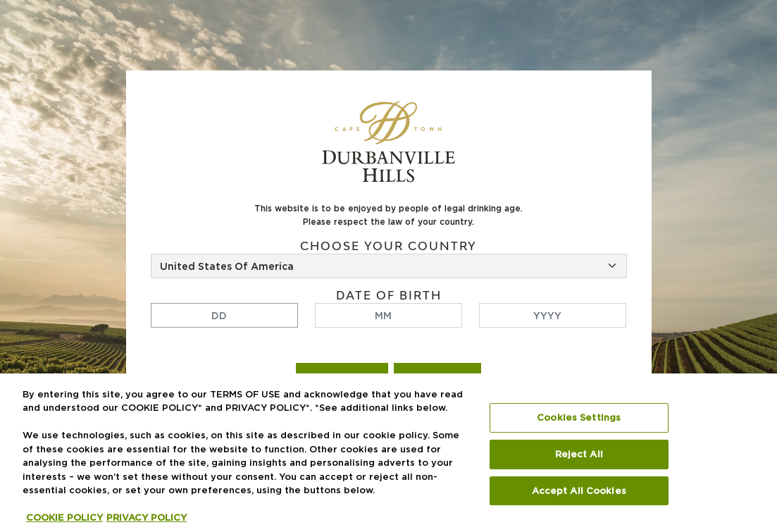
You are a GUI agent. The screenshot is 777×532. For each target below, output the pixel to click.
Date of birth (389, 296)
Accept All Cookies (579, 490)
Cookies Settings (579, 418)
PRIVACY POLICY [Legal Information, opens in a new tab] (147, 518)
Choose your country (388, 246)
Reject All (579, 454)
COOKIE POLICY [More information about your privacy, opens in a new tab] (64, 518)
